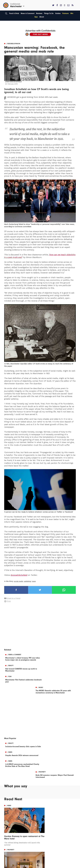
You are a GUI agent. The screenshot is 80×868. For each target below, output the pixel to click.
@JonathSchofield (19, 575)
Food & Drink (14, 13)
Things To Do (49, 13)
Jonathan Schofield (13, 82)
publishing (28, 581)
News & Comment (28, 13)
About (42, 17)
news (34, 581)
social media (18, 581)
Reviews (39, 13)
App (36, 17)
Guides (58, 13)
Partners (66, 13)
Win (72, 13)
